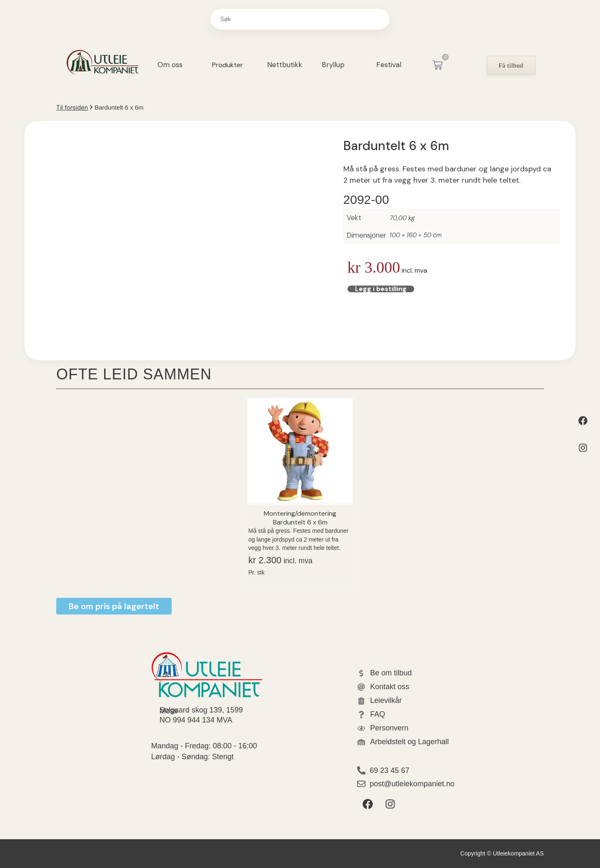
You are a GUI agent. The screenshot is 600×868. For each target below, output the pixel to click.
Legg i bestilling (361, 290)
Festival (389, 65)
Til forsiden (72, 108)
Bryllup (333, 65)
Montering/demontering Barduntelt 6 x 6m (300, 518)
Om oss (170, 65)
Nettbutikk (285, 65)
